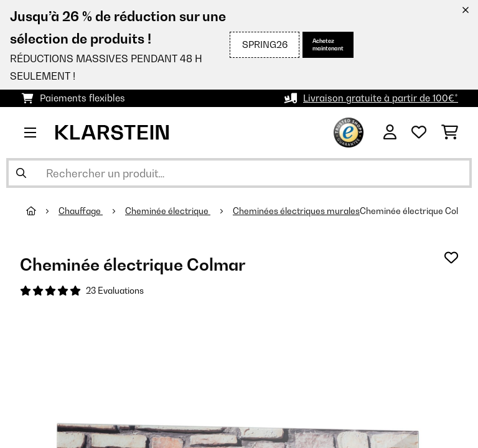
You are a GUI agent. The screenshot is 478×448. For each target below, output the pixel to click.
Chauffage (81, 211)
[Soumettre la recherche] (21, 173)
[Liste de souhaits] (419, 133)
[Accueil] (42, 211)
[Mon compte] (390, 133)
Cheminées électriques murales (296, 211)
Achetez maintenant (328, 44)
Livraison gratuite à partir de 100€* (381, 98)
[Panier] (450, 133)
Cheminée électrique (168, 211)
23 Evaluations (115, 291)
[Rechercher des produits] (239, 173)
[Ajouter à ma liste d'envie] (451, 258)
